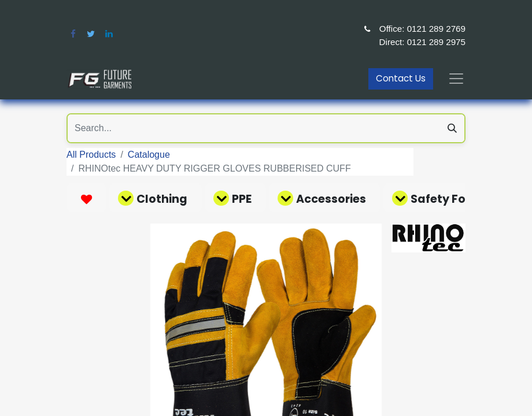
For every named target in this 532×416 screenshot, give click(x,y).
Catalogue (149, 155)
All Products (91, 155)
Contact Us (401, 78)
